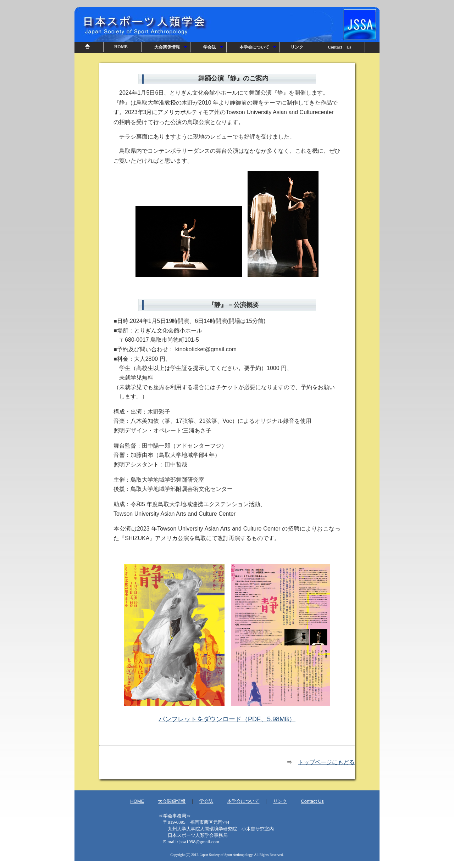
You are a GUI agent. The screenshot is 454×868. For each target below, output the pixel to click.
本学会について (258, 49)
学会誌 (214, 49)
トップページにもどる (326, 762)
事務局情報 (227, 831)
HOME (121, 47)
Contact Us (339, 47)
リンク (297, 47)
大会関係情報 (171, 49)
